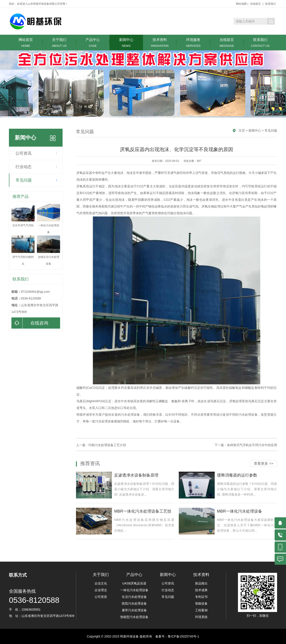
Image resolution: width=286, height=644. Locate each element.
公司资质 (101, 597)
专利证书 (201, 597)
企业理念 (101, 590)
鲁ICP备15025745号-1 (183, 636)
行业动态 (23, 167)
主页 (242, 131)
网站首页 (26, 43)
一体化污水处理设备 (134, 590)
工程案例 (201, 610)
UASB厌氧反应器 (134, 583)
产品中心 (93, 43)
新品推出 (201, 583)
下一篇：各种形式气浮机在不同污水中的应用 (246, 445)
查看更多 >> (264, 463)
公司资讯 (23, 153)
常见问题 (24, 180)
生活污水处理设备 (134, 597)
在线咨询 (30, 323)
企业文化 (101, 583)
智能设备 (201, 603)
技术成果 (201, 590)
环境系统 (201, 617)
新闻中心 (126, 43)
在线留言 (255, 4)
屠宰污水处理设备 (134, 610)
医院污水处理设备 (134, 603)
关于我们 (59, 43)
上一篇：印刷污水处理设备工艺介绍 (101, 445)
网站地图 (241, 4)
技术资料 (160, 43)
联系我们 (271, 4)
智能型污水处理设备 (134, 617)
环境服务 (193, 43)
